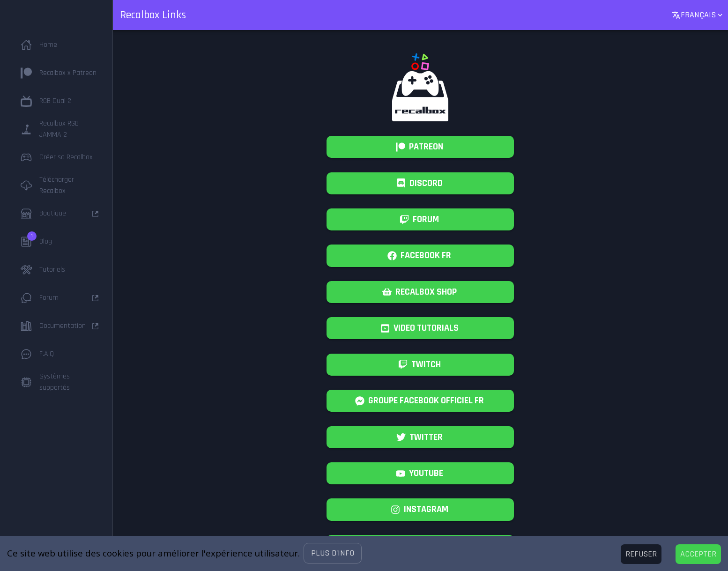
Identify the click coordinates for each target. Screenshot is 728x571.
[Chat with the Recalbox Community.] (420, 183)
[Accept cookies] (698, 554)
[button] (333, 553)
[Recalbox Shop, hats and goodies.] (420, 292)
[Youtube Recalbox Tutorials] (420, 328)
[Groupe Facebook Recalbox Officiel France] (420, 401)
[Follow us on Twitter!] (420, 437)
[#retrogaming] (420, 509)
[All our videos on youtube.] (420, 473)
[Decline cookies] (641, 554)
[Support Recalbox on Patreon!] (420, 147)
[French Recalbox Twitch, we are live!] (420, 365)
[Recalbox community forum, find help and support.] (420, 219)
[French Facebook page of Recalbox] (420, 256)
